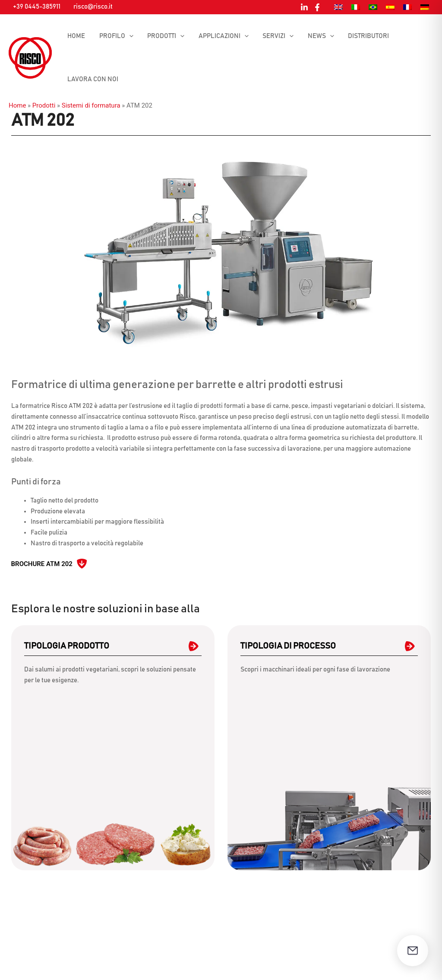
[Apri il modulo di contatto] (413, 951)
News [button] (315, 36)
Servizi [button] (273, 36)
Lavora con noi (92, 79)
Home (76, 36)
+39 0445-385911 (37, 7)
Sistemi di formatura (91, 105)
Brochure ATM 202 (42, 564)
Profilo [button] (115, 36)
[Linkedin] (304, 7)
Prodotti (44, 105)
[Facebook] (317, 7)
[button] (128, 36)
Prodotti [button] (163, 36)
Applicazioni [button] (220, 36)
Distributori (361, 36)
